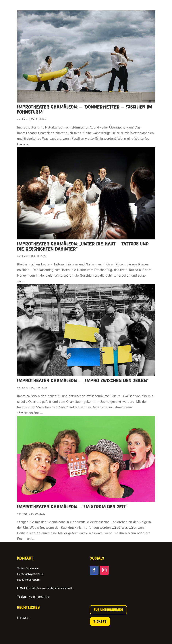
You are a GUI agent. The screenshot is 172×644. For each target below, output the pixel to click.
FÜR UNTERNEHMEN (108, 610)
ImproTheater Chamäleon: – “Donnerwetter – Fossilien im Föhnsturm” (85, 109)
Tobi (25, 514)
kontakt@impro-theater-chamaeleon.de (45, 588)
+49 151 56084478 (33, 597)
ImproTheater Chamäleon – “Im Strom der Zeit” (72, 507)
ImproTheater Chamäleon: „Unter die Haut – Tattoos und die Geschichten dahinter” (83, 246)
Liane (25, 119)
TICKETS (100, 621)
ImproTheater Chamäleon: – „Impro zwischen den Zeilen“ (83, 380)
